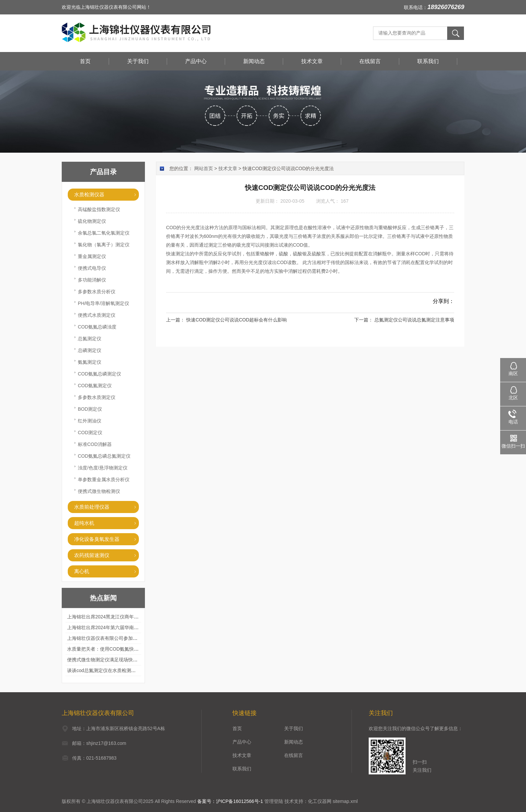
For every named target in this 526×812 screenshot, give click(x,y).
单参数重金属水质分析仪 (104, 479)
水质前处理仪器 (92, 507)
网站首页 (204, 168)
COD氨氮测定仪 (95, 386)
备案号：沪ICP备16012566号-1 (230, 801)
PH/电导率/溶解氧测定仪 (103, 303)
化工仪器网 (320, 801)
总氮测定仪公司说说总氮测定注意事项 (414, 320)
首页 (85, 61)
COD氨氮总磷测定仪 (99, 374)
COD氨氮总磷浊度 (97, 327)
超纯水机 (84, 523)
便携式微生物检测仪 (99, 491)
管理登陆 (274, 801)
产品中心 (196, 61)
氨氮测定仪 (90, 362)
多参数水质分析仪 (97, 292)
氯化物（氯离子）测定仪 (104, 245)
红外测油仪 (90, 421)
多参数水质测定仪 (97, 397)
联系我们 (428, 61)
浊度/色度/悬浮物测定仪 (103, 468)
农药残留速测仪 (92, 555)
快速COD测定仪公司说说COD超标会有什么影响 (236, 320)
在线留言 (370, 61)
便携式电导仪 (92, 268)
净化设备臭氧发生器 (97, 539)
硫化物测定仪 (92, 221)
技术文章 (312, 61)
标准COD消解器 (95, 444)
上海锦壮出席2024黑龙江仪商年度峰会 (108, 617)
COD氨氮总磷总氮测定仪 (104, 456)
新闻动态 (254, 61)
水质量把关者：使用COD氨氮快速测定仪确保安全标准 (124, 649)
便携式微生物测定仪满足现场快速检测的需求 (114, 660)
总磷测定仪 (90, 350)
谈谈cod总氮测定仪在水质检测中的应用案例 (113, 670)
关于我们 (138, 61)
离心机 (82, 571)
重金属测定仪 (92, 256)
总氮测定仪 (90, 339)
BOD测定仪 (90, 409)
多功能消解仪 (92, 280)
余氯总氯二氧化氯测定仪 (104, 233)
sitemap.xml (345, 801)
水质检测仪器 (89, 194)
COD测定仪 (90, 433)
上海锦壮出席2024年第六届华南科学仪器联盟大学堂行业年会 (131, 627)
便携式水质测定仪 (97, 315)
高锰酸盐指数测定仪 (99, 209)
